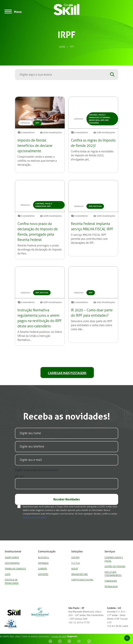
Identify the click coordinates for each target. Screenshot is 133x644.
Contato (42, 569)
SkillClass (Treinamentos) (113, 574)
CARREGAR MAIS (67, 373)
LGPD (8, 574)
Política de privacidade (12, 582)
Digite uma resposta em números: (37, 470)
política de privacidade (35, 517)
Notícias (97, 206)
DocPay (75, 558)
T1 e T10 (76, 563)
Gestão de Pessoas (115, 567)
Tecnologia (111, 587)
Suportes (43, 574)
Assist (75, 569)
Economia (105, 118)
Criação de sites (59, 637)
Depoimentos (12, 563)
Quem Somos (12, 558)
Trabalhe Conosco (15, 569)
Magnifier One (79, 574)
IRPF (37, 123)
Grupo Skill (94, 120)
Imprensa (43, 563)
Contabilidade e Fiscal (114, 559)
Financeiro (111, 581)
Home (62, 47)
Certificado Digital (82, 580)
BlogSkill (44, 558)
